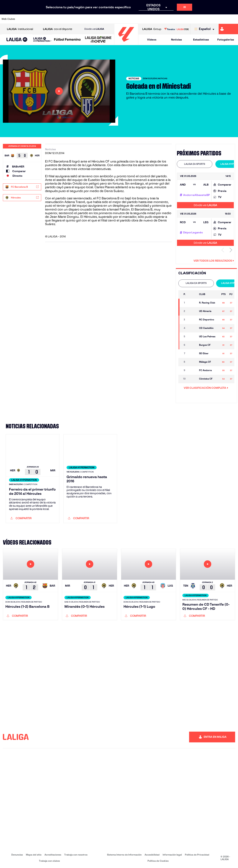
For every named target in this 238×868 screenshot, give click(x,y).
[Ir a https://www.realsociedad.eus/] (200, 19)
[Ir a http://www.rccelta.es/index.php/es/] (134, 19)
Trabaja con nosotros (76, 855)
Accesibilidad (152, 855)
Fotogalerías (226, 40)
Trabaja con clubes (49, 861)
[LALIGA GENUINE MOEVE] (98, 40)
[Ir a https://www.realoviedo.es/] (189, 19)
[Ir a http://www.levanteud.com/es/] (112, 19)
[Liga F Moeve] (67, 40)
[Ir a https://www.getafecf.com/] (90, 19)
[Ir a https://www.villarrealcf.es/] (234, 19)
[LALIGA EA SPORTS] (17, 40)
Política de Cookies (158, 861)
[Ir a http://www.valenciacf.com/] (222, 19)
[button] (17, 40)
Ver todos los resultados (214, 261)
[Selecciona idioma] (205, 29)
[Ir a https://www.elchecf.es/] (68, 19)
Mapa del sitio (34, 855)
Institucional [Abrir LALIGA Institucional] (20, 29)
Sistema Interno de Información (124, 855)
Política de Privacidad (197, 855)
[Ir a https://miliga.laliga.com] (228, 29)
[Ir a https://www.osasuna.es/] (45, 19)
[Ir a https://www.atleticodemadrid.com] (34, 19)
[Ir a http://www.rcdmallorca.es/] (156, 19)
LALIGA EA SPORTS (195, 164)
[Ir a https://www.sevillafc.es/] (212, 19)
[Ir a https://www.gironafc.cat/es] (101, 19)
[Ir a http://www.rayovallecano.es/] (123, 19)
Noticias (176, 40)
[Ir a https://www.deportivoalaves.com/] (56, 19)
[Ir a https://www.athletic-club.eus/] (23, 19)
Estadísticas (201, 40)
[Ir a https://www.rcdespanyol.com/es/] (145, 19)
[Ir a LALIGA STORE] (177, 29)
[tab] (195, 164)
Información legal (172, 855)
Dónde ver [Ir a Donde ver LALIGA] (94, 29)
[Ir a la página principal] (126, 43)
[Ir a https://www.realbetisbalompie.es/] (167, 19)
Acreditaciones (53, 855)
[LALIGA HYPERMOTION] (42, 40)
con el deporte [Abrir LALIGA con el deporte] (58, 29)
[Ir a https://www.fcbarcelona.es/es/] (79, 19)
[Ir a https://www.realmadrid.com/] (178, 19)
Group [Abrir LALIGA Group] (152, 29)
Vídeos (152, 40)
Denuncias (17, 855)
